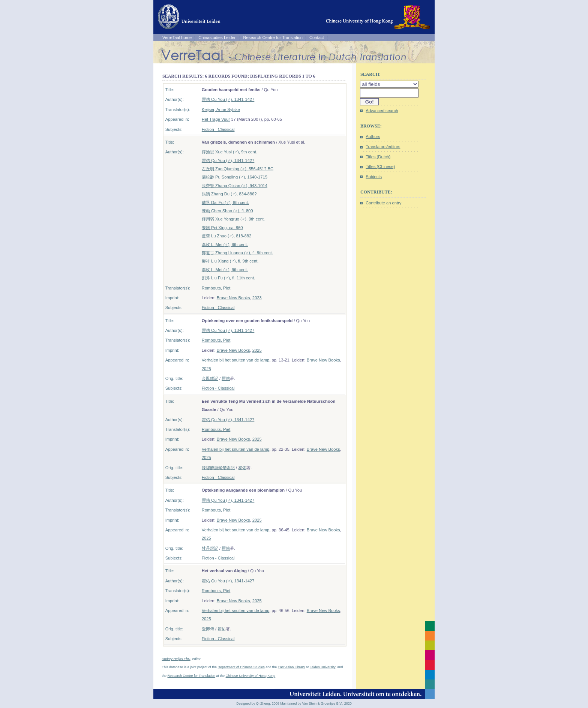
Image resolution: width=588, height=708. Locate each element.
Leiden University (322, 667)
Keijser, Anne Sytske (221, 109)
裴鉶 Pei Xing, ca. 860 (222, 228)
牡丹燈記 (210, 548)
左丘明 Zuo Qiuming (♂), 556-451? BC (238, 169)
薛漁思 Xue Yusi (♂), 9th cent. (229, 152)
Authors (373, 136)
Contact (317, 37)
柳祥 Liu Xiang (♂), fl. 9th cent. (230, 261)
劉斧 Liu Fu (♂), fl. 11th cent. (228, 278)
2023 (257, 298)
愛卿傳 (208, 629)
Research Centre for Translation (273, 37)
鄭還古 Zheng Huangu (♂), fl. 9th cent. (237, 253)
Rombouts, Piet (216, 288)
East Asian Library (292, 667)
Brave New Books (233, 298)
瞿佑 (226, 378)
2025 (257, 350)
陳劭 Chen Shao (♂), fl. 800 (227, 211)
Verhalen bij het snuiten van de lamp (235, 360)
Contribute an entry (383, 203)
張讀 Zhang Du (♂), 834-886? (229, 194)
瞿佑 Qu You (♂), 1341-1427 (228, 99)
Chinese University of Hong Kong (251, 676)
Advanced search (382, 111)
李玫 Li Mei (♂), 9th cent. (225, 244)
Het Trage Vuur (216, 119)
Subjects (374, 177)
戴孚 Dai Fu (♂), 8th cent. (225, 202)
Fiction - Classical (218, 129)
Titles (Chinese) (380, 166)
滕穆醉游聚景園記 (218, 468)
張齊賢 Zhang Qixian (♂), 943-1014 (235, 186)
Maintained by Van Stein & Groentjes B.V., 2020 (316, 703)
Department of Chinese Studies (241, 667)
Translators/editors (383, 147)
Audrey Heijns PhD (176, 659)
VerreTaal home (177, 37)
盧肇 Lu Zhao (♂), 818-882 (226, 236)
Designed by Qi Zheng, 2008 (258, 703)
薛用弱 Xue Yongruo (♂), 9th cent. (233, 219)
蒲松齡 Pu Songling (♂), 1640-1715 (235, 177)
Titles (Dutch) (378, 157)
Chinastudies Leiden (217, 37)
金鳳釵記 (210, 378)
